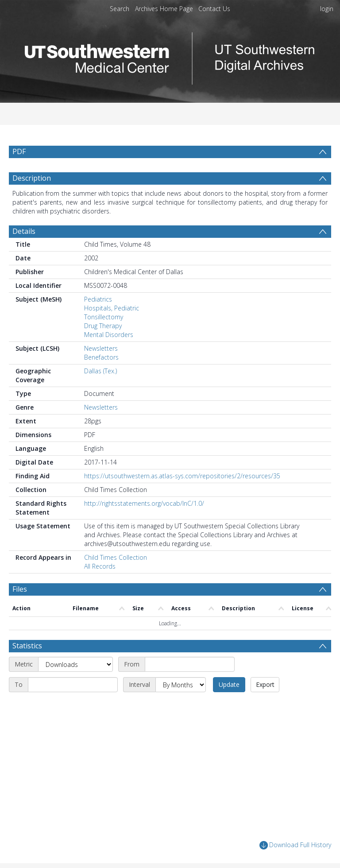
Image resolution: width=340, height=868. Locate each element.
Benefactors (101, 357)
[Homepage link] (170, 56)
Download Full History (295, 845)
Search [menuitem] (120, 9)
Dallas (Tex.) (100, 371)
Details (24, 231)
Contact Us (214, 9)
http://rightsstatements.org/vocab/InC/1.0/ (144, 503)
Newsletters (101, 348)
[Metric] (75, 664)
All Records (100, 566)
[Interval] (181, 685)
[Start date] (190, 664)
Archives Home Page (164, 9)
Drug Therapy (103, 326)
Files (20, 589)
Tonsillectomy (104, 317)
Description (32, 178)
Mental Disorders (109, 335)
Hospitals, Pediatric (112, 308)
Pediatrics (98, 299)
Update (229, 684)
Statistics (27, 646)
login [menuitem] (327, 9)
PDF (19, 151)
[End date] (73, 685)
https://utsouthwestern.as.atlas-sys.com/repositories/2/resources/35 (182, 476)
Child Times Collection (116, 557)
